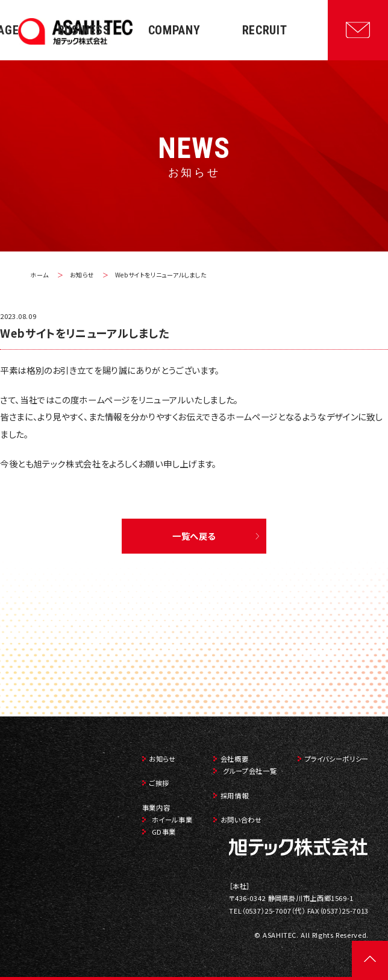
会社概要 (235, 759)
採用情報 (235, 795)
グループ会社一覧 (250, 771)
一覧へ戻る (194, 536)
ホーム (39, 275)
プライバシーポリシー (337, 759)
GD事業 (164, 832)
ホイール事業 (172, 820)
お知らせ (82, 275)
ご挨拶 (159, 783)
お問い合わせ (241, 820)
